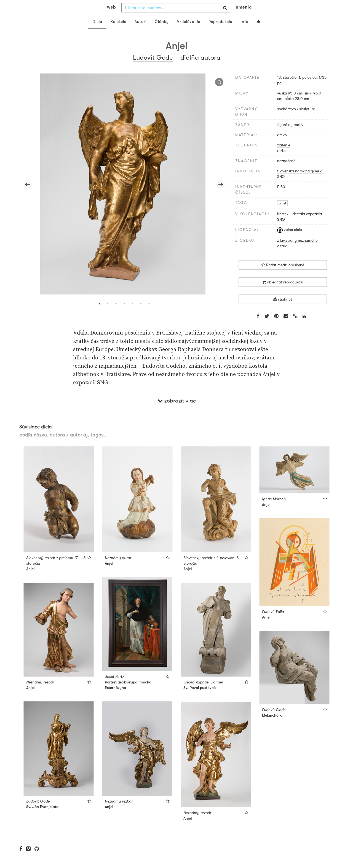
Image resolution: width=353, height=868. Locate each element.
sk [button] (316, 8)
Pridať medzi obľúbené (283, 276)
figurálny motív (290, 136)
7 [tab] (149, 315)
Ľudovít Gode (153, 69)
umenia (244, 18)
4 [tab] (124, 315)
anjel (282, 214)
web (111, 18)
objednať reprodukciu (283, 293)
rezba (282, 162)
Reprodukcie (220, 33)
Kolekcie (118, 33)
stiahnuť (283, 310)
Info (244, 33)
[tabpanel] (124, 196)
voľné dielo (290, 241)
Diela (97, 33)
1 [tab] (99, 315)
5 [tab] (132, 315)
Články (162, 33)
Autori (141, 33)
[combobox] (176, 19)
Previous (28, 196)
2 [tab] (108, 315)
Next (221, 196)
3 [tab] (116, 315)
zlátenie (284, 156)
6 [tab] (141, 315)
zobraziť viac (177, 412)
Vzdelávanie (189, 33)
